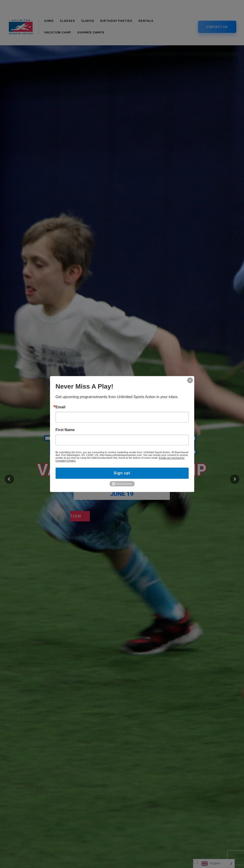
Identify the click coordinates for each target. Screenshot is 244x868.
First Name (65, 430)
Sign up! (122, 473)
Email (61, 407)
